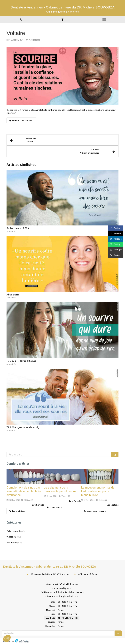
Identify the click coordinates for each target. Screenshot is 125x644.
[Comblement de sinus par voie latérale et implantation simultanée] (25, 477)
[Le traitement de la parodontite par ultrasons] (63, 477)
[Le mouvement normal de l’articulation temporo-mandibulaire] (100, 477)
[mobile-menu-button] (104, 19)
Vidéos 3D (11, 537)
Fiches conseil (13, 531)
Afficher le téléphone (88, 574)
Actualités (12, 543)
